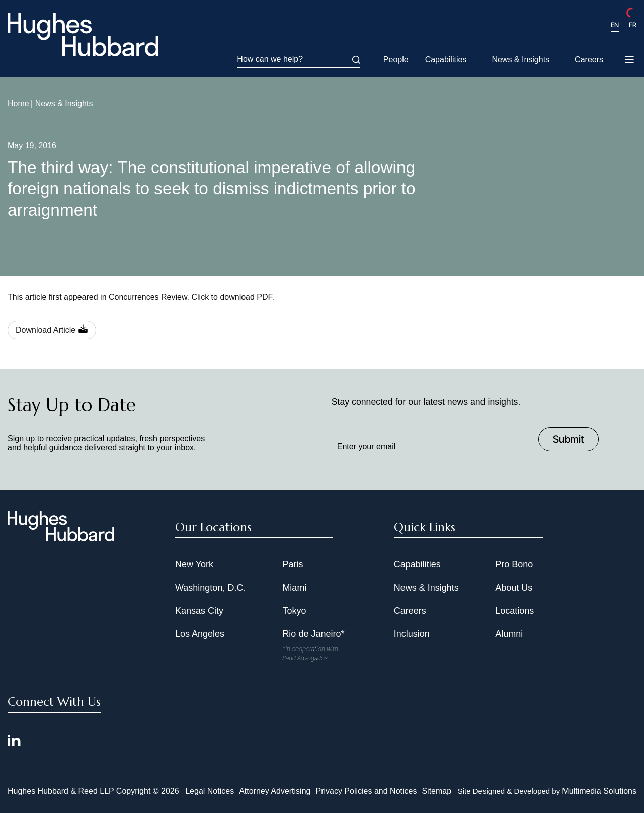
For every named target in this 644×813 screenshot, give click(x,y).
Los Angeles (200, 634)
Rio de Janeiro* (313, 634)
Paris (293, 564)
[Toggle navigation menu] (630, 60)
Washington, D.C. (210, 588)
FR (633, 25)
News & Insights (520, 60)
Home (18, 103)
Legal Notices (210, 791)
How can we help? (298, 59)
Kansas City (199, 611)
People (396, 60)
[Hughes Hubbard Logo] (83, 35)
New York (194, 564)
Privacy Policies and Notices (366, 791)
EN (615, 25)
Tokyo (294, 611)
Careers (589, 60)
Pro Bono (514, 564)
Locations (514, 611)
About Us (514, 588)
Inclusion (412, 634)
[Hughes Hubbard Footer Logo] (61, 538)
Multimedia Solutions (599, 791)
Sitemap (436, 791)
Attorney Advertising (275, 791)
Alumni (509, 634)
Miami (294, 588)
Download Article (46, 330)
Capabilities (446, 60)
